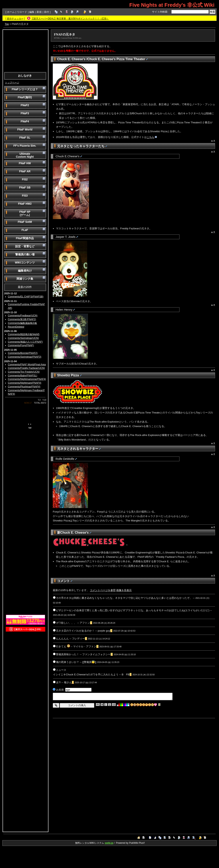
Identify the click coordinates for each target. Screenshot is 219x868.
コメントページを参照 (103, 590)
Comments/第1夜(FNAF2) (22, 319)
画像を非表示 (124, 590)
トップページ (12, 83)
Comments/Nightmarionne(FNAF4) (27, 379)
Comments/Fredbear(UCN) (23, 316)
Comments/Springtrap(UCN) (23, 338)
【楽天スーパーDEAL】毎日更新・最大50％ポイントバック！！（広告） (70, 19)
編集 (32, 12)
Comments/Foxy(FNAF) (21, 345)
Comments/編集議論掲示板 (23, 323)
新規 (39, 12)
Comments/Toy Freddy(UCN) (24, 372)
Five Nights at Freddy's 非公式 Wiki (172, 5)
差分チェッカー (15, 19)
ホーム (11, 12)
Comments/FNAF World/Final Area (27, 365)
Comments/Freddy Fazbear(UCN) (26, 368)
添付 (46, 12)
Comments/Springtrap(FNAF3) (25, 357)
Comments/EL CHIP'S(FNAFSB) (26, 297)
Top (7, 24)
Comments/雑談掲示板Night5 (24, 334)
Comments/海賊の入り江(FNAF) (25, 342)
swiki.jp (109, 843)
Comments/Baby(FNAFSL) (23, 376)
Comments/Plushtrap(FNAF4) (24, 387)
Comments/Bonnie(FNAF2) (23, 353)
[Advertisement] (25, 51)
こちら (152, 137)
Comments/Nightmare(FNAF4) (25, 383)
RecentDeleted (16, 327)
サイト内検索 (160, 12)
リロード (22, 12)
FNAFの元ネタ (65, 34)
